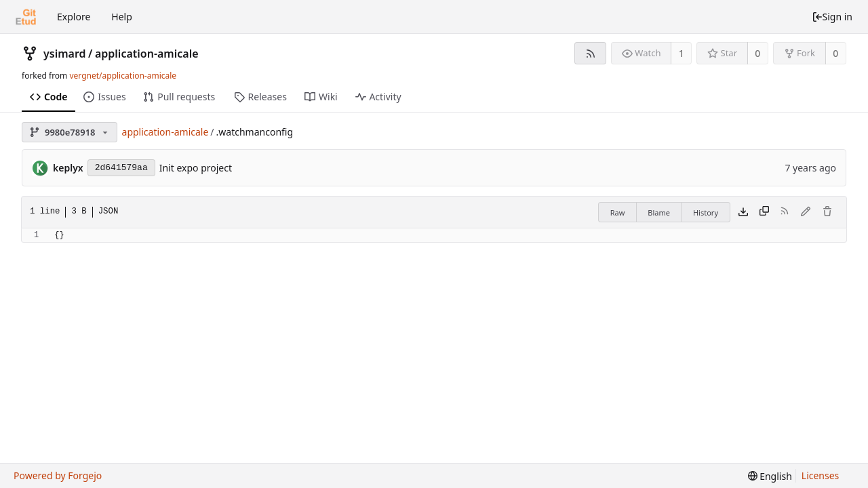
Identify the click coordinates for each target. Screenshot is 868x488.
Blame (659, 212)
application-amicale (147, 54)
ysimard (65, 54)
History (706, 212)
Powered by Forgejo (58, 475)
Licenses (821, 475)
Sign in (832, 17)
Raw (618, 212)
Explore (74, 17)
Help (122, 17)
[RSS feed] (590, 53)
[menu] (770, 476)
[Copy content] (764, 212)
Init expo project (196, 168)
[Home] (26, 17)
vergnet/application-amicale (123, 76)
